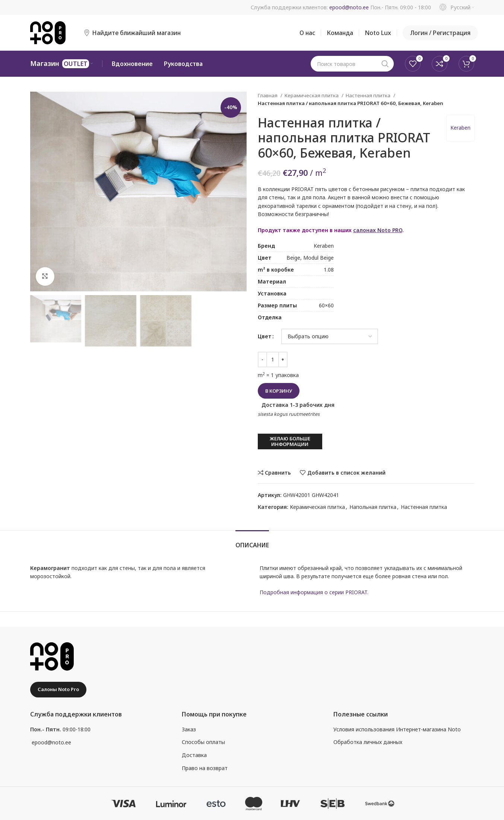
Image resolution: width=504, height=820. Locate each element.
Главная (268, 95)
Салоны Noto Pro (58, 689)
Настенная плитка (369, 95)
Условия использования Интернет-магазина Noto (397, 729)
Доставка (194, 755)
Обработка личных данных (368, 742)
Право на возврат (205, 768)
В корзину (279, 391)
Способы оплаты (203, 742)
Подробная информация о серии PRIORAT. (314, 592)
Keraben (460, 128)
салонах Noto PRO (378, 230)
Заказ (189, 729)
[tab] (252, 542)
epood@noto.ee (349, 7)
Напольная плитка (373, 507)
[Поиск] (352, 64)
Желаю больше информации (290, 441)
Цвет (265, 336)
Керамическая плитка (312, 95)
